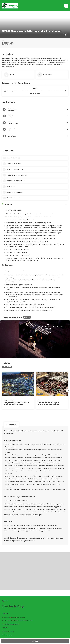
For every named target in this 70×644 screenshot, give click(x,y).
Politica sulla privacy (8, 631)
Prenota (35, 641)
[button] (66, 6)
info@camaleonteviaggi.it (11, 624)
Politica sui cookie (7, 635)
